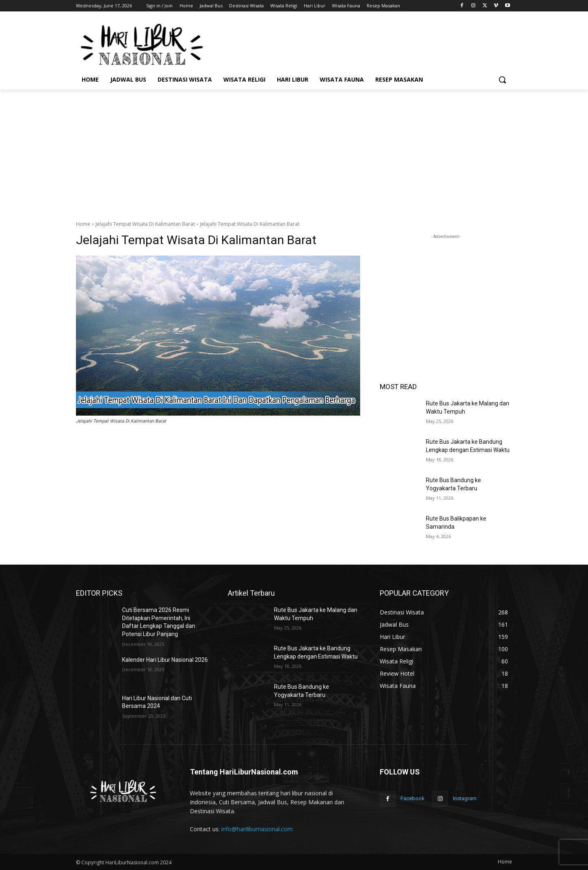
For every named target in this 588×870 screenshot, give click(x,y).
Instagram (465, 798)
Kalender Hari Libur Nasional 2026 (165, 660)
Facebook (413, 798)
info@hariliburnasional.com (257, 829)
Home (83, 224)
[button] (502, 80)
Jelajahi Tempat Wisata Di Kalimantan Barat (145, 224)
